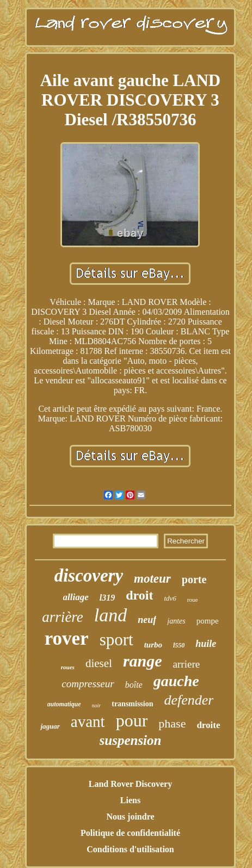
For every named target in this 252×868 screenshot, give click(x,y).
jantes (176, 621)
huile (206, 644)
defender (189, 700)
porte (194, 579)
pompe (208, 621)
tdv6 (170, 598)
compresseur (88, 684)
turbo (153, 645)
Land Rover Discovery (130, 784)
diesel (99, 663)
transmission (132, 704)
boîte (134, 685)
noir (97, 705)
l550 (179, 645)
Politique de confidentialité (130, 833)
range (143, 661)
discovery (89, 576)
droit (139, 595)
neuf (147, 620)
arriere (187, 664)
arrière (63, 617)
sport (116, 640)
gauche (176, 681)
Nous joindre (130, 817)
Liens (130, 800)
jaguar (50, 726)
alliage (76, 597)
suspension (131, 740)
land (110, 615)
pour (132, 720)
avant (88, 722)
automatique (64, 704)
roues (68, 667)
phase (172, 723)
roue (193, 600)
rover (67, 638)
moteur (152, 579)
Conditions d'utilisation (130, 849)
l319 (107, 598)
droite (208, 725)
